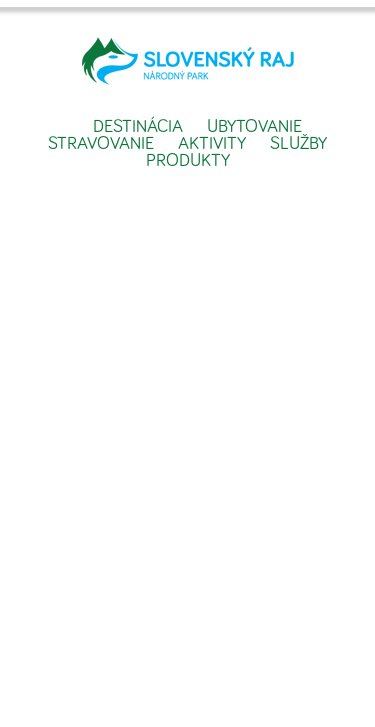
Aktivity (212, 144)
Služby (298, 144)
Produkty (188, 161)
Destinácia (138, 127)
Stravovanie (101, 144)
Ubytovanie (254, 127)
